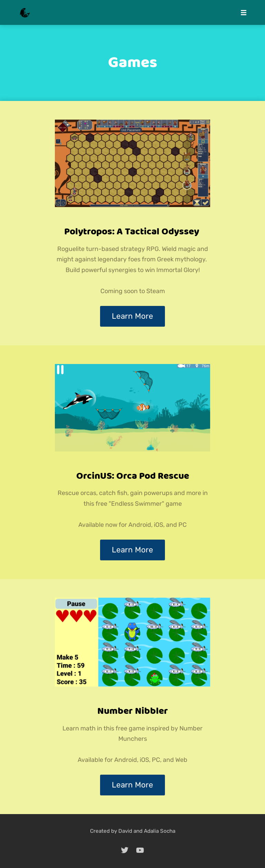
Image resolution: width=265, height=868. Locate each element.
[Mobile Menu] (242, 12)
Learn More (132, 316)
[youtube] (140, 850)
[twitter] (125, 850)
